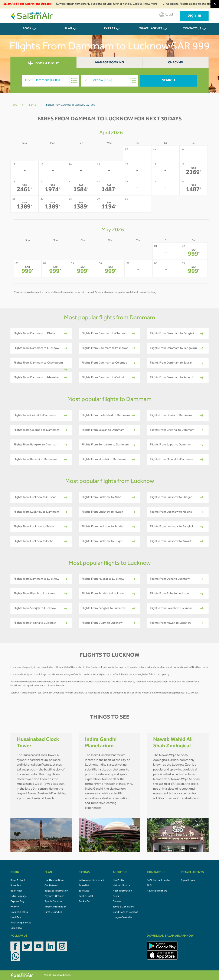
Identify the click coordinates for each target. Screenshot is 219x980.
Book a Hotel (86, 896)
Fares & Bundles (53, 912)
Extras (109, 29)
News (116, 896)
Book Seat (16, 886)
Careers (117, 902)
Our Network (52, 886)
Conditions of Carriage (125, 912)
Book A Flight (18, 880)
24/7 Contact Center (158, 880)
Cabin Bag (16, 928)
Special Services (53, 902)
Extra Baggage (19, 896)
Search (169, 81)
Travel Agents (151, 29)
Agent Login (188, 880)
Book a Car (84, 902)
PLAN (68, 29)
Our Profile (119, 880)
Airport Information (55, 907)
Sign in (194, 16)
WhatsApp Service (21, 923)
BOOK (27, 29)
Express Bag (17, 902)
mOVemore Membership (92, 880)
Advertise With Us (157, 891)
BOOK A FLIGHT (44, 63)
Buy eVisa (84, 891)
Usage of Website (122, 918)
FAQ (149, 886)
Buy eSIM (84, 886)
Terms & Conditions (124, 907)
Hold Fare (16, 918)
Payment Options (54, 896)
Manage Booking (110, 63)
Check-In (176, 63)
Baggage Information (56, 891)
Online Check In (19, 912)
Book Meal (16, 891)
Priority (15, 907)
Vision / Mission (122, 886)
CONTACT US (192, 29)
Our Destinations (54, 880)
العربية (166, 15)
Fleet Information (122, 891)
